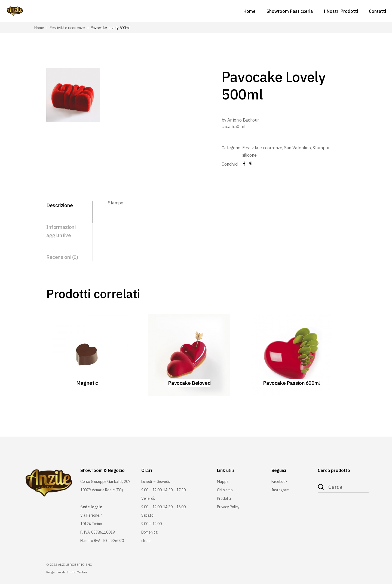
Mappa (223, 482)
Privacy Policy (228, 507)
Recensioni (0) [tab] (62, 257)
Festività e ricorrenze (262, 148)
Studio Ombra (77, 572)
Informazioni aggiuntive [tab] (61, 231)
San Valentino (298, 148)
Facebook (279, 482)
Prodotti (224, 498)
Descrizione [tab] (60, 205)
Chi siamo (225, 490)
